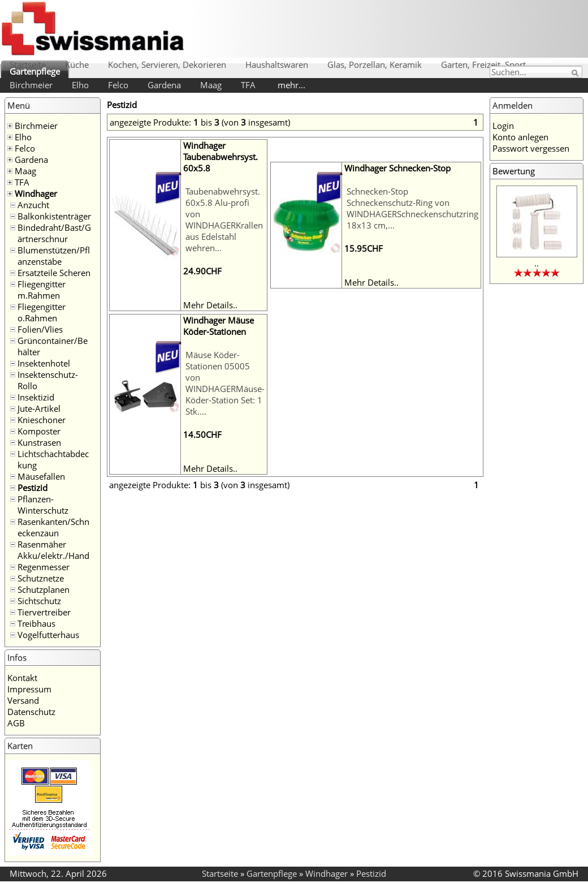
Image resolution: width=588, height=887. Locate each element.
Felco (118, 85)
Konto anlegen (520, 137)
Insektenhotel (44, 363)
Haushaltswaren (277, 64)
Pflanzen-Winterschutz (43, 505)
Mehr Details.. (210, 305)
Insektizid (36, 397)
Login (503, 126)
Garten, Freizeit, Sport (483, 64)
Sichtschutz (39, 601)
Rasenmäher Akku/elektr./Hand (53, 550)
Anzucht (33, 205)
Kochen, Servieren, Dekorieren (167, 64)
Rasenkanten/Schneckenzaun (53, 527)
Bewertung (514, 171)
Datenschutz (31, 712)
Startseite (28, 64)
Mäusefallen (41, 476)
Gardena (164, 85)
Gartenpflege (35, 71)
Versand (23, 700)
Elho (80, 85)
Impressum (29, 689)
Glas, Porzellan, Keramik (375, 64)
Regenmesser (44, 567)
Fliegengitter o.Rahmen (42, 312)
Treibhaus (36, 623)
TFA (248, 85)
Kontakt (22, 678)
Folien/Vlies (40, 329)
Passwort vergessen (531, 148)
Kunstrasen (39, 442)
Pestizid (33, 488)
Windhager (36, 193)
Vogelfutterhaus (48, 635)
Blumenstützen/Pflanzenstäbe (54, 256)
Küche (77, 64)
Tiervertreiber (44, 612)
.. (537, 263)
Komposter (39, 431)
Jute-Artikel (39, 408)
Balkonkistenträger (54, 216)
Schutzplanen (44, 589)
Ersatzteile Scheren (54, 273)
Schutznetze (41, 578)
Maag (211, 85)
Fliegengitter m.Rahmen (42, 290)
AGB (16, 723)
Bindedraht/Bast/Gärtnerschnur (54, 233)
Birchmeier (31, 85)
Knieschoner (42, 420)
